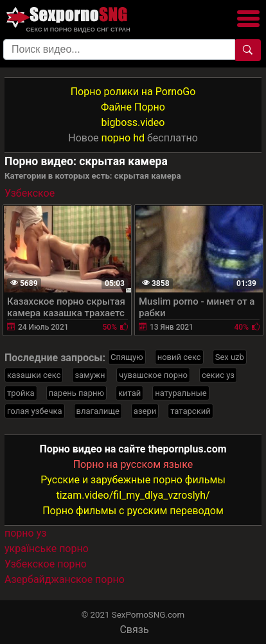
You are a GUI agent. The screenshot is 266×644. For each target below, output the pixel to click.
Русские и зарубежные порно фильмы (133, 480)
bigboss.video (133, 122)
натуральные (181, 393)
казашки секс (34, 375)
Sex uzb (230, 357)
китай (129, 393)
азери (145, 411)
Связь (134, 630)
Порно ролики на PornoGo (133, 92)
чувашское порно (153, 375)
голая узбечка (35, 411)
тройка (21, 393)
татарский (190, 411)
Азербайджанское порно (65, 579)
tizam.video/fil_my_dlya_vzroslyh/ (133, 495)
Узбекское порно (46, 564)
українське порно (47, 549)
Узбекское (30, 193)
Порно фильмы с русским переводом (133, 511)
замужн (90, 375)
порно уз (25, 533)
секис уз (218, 375)
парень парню (77, 393)
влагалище (98, 411)
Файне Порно (133, 107)
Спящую (127, 357)
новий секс (179, 357)
